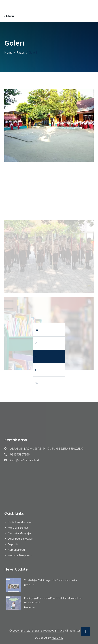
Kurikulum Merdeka (20, 522)
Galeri (33, 52)
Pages (21, 52)
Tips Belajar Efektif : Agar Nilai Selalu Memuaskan (51, 580)
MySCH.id (57, 637)
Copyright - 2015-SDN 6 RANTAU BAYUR (38, 630)
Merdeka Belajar (18, 528)
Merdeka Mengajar (20, 533)
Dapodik (13, 544)
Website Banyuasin (20, 555)
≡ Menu (9, 16)
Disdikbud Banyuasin (20, 539)
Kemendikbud (16, 550)
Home (8, 52)
